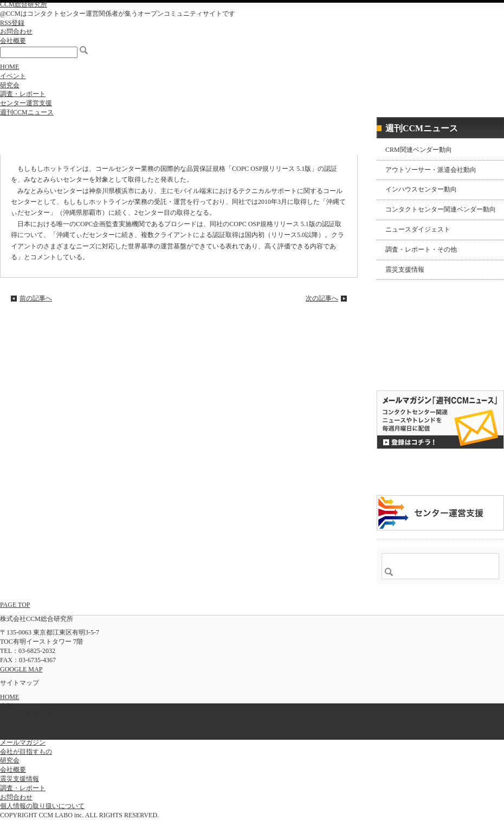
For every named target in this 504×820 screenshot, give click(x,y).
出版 (7, 706)
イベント (13, 76)
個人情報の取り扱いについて (42, 806)
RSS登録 (12, 23)
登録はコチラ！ (440, 420)
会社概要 (13, 41)
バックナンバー (411, 371)
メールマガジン (23, 742)
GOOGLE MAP (21, 669)
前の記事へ (36, 298)
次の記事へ (322, 298)
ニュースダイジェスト (418, 229)
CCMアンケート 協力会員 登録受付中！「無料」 (440, 472)
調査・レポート (23, 94)
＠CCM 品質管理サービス (440, 513)
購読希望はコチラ (411, 362)
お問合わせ (16, 31)
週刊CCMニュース (27, 112)
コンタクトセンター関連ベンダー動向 (441, 209)
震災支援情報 (405, 270)
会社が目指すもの (26, 752)
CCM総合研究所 (24, 4)
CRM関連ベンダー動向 (419, 150)
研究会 (10, 85)
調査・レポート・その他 (421, 249)
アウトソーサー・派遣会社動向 (431, 170)
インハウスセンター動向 (421, 189)
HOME (9, 67)
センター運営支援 (26, 103)
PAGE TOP (15, 605)
